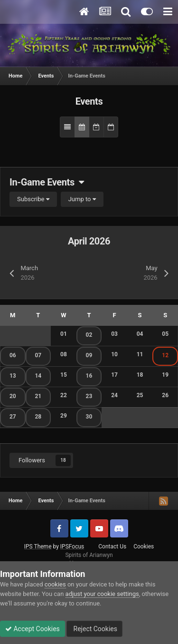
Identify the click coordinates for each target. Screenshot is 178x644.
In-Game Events (47, 182)
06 (13, 355)
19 (165, 375)
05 (165, 334)
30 (89, 417)
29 (64, 416)
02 (89, 335)
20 (13, 396)
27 (13, 417)
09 (89, 355)
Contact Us (112, 546)
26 (165, 395)
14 (38, 376)
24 (114, 395)
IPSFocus (72, 546)
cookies (55, 584)
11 (140, 354)
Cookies (144, 546)
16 (89, 376)
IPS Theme (38, 546)
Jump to (82, 199)
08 (64, 354)
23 (89, 396)
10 (114, 354)
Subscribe (33, 199)
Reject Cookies (94, 629)
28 (38, 417)
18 (140, 375)
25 (140, 395)
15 (64, 375)
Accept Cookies (33, 629)
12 (165, 355)
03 (114, 334)
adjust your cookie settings (102, 594)
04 (140, 334)
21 (38, 396)
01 (64, 334)
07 (38, 355)
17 (114, 375)
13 (13, 376)
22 (64, 395)
